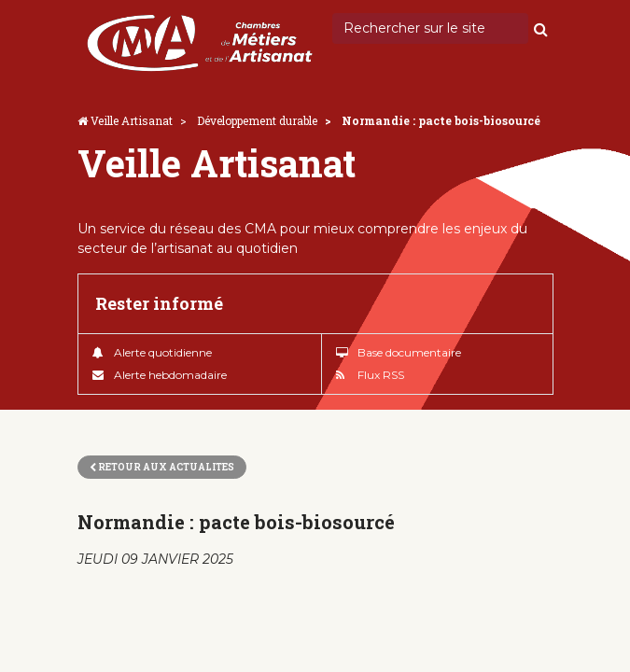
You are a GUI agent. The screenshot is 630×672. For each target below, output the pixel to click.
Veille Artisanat (132, 120)
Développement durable (257, 120)
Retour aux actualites (162, 467)
